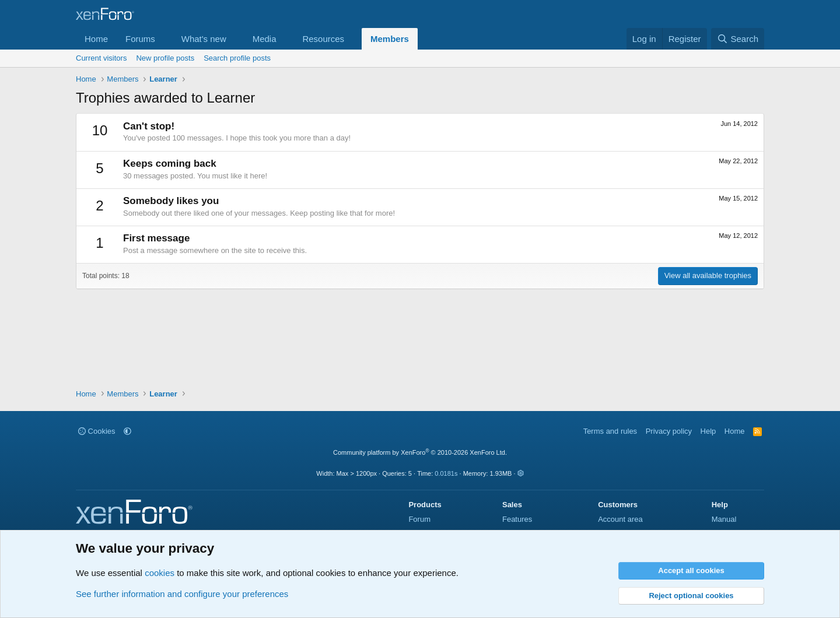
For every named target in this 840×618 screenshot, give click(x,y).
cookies (160, 573)
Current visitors (101, 58)
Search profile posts (237, 58)
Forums (140, 39)
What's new (204, 39)
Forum (419, 519)
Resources (323, 39)
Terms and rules (610, 431)
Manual (724, 519)
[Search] (738, 39)
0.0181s (446, 473)
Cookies (97, 431)
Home (96, 39)
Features (517, 519)
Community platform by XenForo (420, 452)
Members (390, 39)
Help (708, 431)
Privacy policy (669, 431)
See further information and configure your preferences (182, 594)
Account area (620, 519)
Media (265, 39)
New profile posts (165, 58)
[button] (164, 39)
